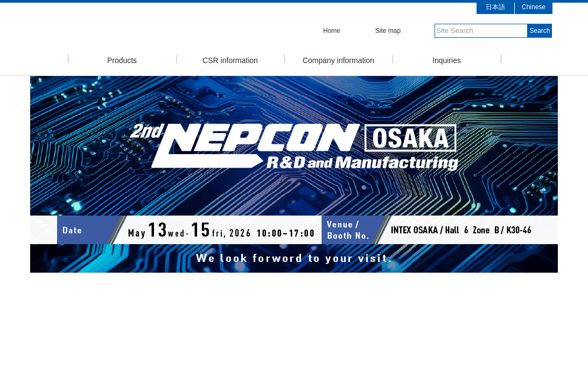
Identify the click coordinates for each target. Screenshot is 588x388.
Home (332, 31)
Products (122, 60)
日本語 (495, 7)
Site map (388, 31)
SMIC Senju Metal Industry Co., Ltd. (157, 29)
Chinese (534, 7)
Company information (338, 60)
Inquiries (447, 60)
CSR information (230, 60)
